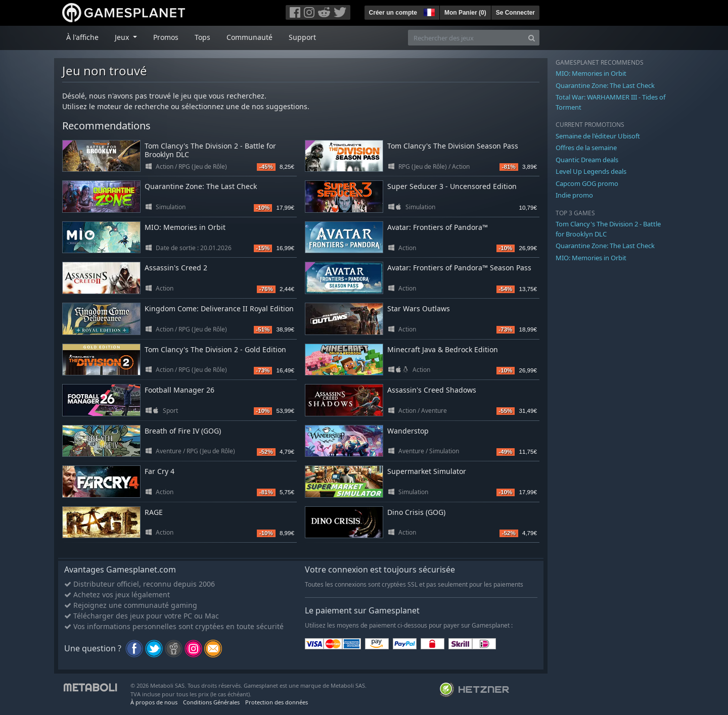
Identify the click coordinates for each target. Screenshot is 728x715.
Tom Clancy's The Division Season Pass (453, 146)
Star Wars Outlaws (419, 308)
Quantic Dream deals (587, 160)
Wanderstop (408, 431)
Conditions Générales (211, 702)
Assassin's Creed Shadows (432, 390)
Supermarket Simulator (427, 471)
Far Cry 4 (160, 471)
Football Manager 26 (179, 390)
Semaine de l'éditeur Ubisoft (598, 136)
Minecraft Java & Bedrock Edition (443, 349)
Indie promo (574, 195)
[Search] (532, 38)
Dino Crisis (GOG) (416, 512)
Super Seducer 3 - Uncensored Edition (452, 186)
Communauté (249, 37)
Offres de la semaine (586, 148)
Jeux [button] (123, 37)
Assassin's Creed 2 (176, 268)
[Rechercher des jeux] (466, 38)
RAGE (154, 512)
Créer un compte (393, 13)
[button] (428, 11)
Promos (166, 37)
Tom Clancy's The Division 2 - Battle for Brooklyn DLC (210, 150)
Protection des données (277, 702)
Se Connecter (515, 13)
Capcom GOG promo (587, 183)
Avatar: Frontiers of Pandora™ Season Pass (459, 268)
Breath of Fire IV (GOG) (183, 431)
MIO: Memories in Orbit (185, 227)
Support (302, 37)
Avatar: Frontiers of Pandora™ (438, 227)
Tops (202, 37)
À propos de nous (154, 702)
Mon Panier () (465, 13)
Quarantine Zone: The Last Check (201, 186)
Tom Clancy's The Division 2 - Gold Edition (215, 349)
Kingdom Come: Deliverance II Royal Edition (219, 308)
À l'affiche (82, 37)
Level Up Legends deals (591, 171)
